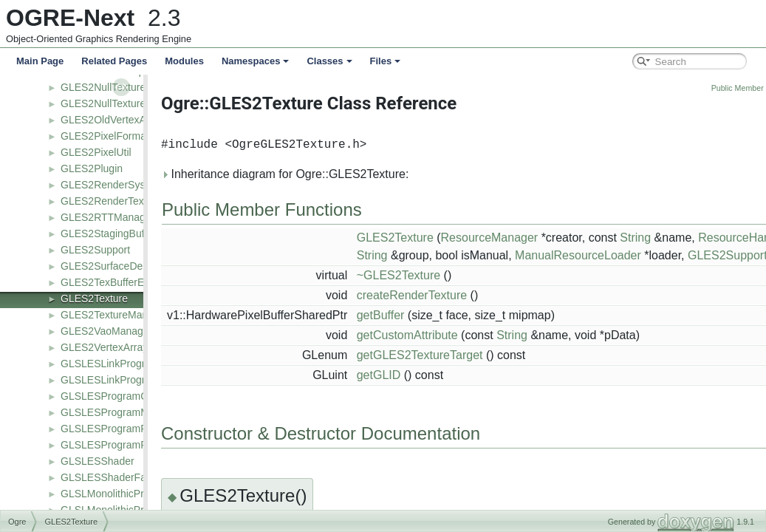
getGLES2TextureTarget (459, 355)
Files (386, 61)
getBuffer (420, 315)
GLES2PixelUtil (96, 152)
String (674, 238)
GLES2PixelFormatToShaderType (138, 136)
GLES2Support (95, 250)
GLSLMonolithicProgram (117, 494)
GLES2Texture (94, 299)
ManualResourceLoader (617, 255)
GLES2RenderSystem (112, 185)
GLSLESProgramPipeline (119, 429)
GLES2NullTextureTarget (117, 103)
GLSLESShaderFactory (114, 477)
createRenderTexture (451, 295)
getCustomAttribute (447, 335)
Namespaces (256, 61)
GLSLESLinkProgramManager (130, 380)
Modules (184, 61)
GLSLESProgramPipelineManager (139, 445)
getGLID (418, 375)
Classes (329, 61)
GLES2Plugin (92, 168)
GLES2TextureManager (114, 315)
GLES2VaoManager (106, 331)
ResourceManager (529, 238)
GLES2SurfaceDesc (107, 266)
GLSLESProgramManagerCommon (142, 412)
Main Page (40, 61)
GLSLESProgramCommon (122, 396)
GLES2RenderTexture (111, 201)
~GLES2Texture (438, 275)
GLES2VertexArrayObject (119, 347)
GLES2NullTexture (103, 87)
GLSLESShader (98, 461)
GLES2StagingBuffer (109, 233)
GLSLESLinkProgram (110, 364)
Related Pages (114, 61)
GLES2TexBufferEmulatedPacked (138, 282)
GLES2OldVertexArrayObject (127, 120)
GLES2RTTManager (107, 217)
